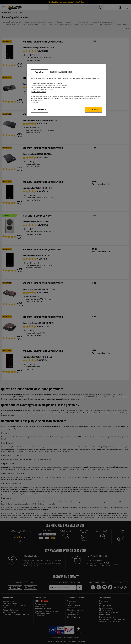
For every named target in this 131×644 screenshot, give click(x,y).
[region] (66, 90)
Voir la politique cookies (39, 92)
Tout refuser (40, 72)
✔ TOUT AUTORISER (93, 110)
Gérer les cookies (40, 110)
